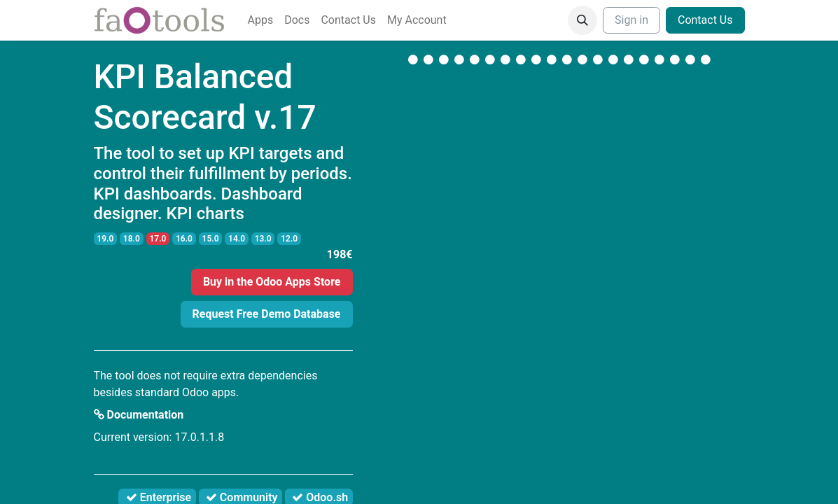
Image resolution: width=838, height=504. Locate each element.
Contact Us (705, 20)
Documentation (139, 415)
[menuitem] (261, 20)
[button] (582, 20)
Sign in (631, 20)
